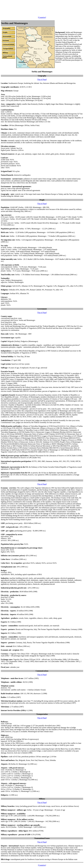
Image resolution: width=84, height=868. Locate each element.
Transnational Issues (42, 838)
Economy (42, 480)
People (42, 200)
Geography (42, 76)
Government (42, 309)
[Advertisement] (41, 6)
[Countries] (42, 17)
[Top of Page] (42, 79)
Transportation (42, 714)
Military (42, 799)
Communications (42, 671)
